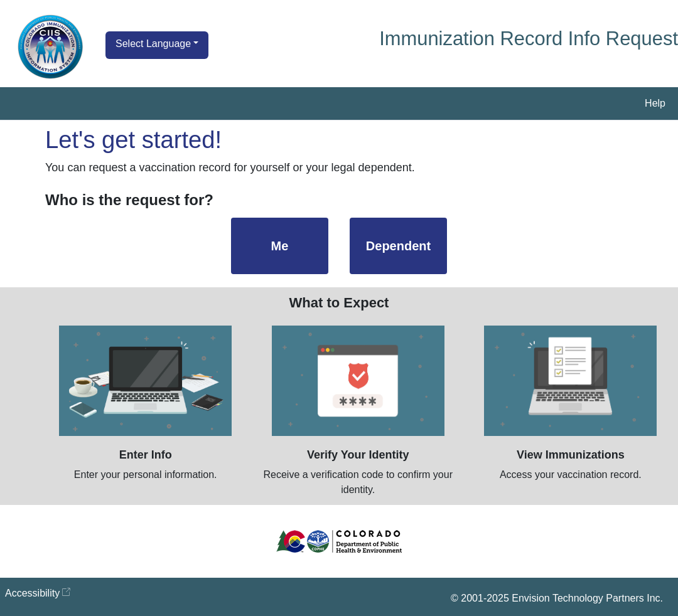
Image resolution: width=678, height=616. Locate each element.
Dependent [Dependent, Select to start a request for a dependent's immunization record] (398, 246)
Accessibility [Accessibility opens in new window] (32, 593)
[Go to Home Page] (50, 47)
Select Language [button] (153, 44)
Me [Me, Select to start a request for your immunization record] (280, 246)
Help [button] (655, 103)
